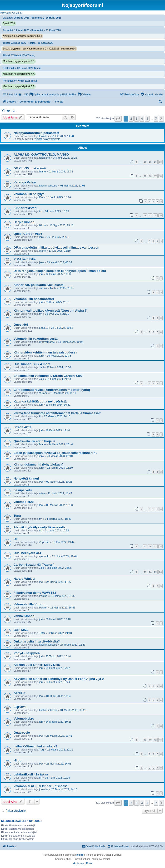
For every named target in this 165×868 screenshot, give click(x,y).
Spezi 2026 (9, 23)
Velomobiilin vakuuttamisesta (36, 339)
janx (42, 237)
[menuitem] (23, 94)
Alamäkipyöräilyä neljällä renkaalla (40, 527)
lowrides (44, 136)
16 (150, 176)
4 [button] (142, 118)
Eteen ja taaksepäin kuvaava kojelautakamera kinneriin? (55, 453)
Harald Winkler (25, 579)
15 (145, 176)
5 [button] (147, 118)
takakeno (45, 158)
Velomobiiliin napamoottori (34, 299)
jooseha (44, 789)
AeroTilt (20, 693)
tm (41, 211)
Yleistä (8, 111)
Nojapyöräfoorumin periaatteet (36, 133)
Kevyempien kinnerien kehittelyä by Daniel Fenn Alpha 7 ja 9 (59, 679)
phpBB (80, 855)
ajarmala (44, 556)
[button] (118, 118)
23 (145, 572)
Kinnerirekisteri (25, 208)
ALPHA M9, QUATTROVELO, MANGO (41, 154)
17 (155, 176)
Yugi (42, 750)
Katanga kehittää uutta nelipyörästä (40, 401)
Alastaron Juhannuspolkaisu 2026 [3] (22, 36)
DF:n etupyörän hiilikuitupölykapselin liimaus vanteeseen (56, 248)
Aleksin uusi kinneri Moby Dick (37, 665)
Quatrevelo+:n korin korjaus (35, 441)
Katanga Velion (25, 182)
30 (160, 162)
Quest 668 (21, 325)
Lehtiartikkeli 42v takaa (31, 774)
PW (41, 197)
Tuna (17, 516)
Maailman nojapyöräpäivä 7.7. (19, 61)
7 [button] (156, 118)
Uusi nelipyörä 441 (27, 553)
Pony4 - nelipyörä (27, 653)
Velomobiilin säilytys (29, 194)
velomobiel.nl (24, 502)
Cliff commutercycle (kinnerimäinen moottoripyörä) (52, 390)
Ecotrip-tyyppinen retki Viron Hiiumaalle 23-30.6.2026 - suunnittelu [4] (39, 49)
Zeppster (44, 542)
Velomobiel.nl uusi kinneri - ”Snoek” (41, 786)
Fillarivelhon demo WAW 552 (35, 593)
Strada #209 (22, 427)
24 (150, 572)
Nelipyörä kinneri (26, 478)
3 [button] (137, 118)
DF (16, 539)
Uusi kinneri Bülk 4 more (32, 364)
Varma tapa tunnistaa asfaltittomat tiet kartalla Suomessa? (57, 413)
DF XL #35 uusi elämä (30, 168)
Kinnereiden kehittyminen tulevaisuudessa (45, 352)
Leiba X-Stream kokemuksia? (35, 746)
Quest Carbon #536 (28, 234)
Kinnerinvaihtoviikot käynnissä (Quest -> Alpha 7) (51, 311)
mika (42, 493)
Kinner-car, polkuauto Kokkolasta (39, 285)
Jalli (42, 367)
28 (150, 162)
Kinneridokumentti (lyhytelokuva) (38, 464)
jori (41, 274)
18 (160, 176)
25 (155, 572)
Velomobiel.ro (24, 718)
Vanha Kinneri (24, 616)
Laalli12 (44, 328)
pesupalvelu (23, 490)
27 (145, 162)
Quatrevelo (22, 733)
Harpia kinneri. (25, 222)
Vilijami (43, 393)
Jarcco (43, 288)
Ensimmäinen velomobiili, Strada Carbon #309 (48, 376)
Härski (43, 225)
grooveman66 (47, 342)
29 (155, 162)
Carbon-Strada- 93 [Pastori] (34, 565)
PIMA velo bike (25, 259)
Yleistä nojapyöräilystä (47, 139)
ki (40, 416)
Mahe (43, 172)
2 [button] (131, 118)
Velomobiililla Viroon (29, 604)
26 (145, 215)
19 (160, 740)
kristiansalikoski (48, 186)
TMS (42, 633)
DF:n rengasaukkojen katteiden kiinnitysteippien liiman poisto (60, 271)
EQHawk (20, 707)
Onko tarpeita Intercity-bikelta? (37, 641)
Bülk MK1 (21, 630)
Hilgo (17, 760)
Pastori (43, 596)
